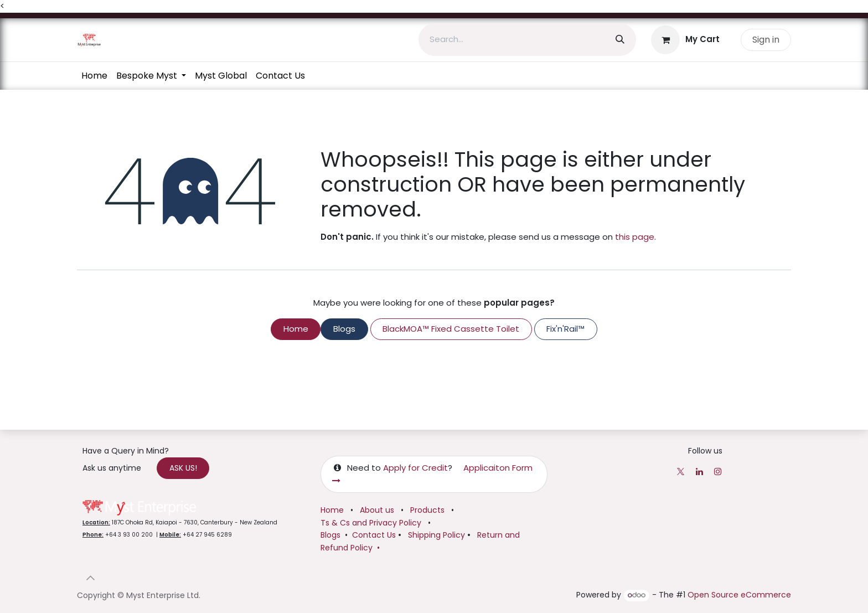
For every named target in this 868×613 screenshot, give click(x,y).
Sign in (766, 40)
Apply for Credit (415, 468)
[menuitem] (94, 76)
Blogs (344, 329)
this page (635, 237)
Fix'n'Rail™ (565, 329)
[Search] (620, 40)
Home (296, 329)
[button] (90, 578)
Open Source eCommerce (739, 595)
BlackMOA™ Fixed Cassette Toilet (451, 329)
